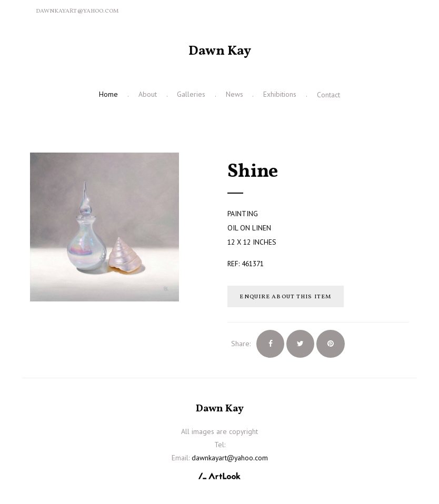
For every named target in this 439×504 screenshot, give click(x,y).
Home (108, 94)
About (148, 94)
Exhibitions (280, 94)
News (235, 94)
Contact (328, 95)
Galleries (191, 94)
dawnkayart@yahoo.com (77, 11)
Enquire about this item (285, 297)
